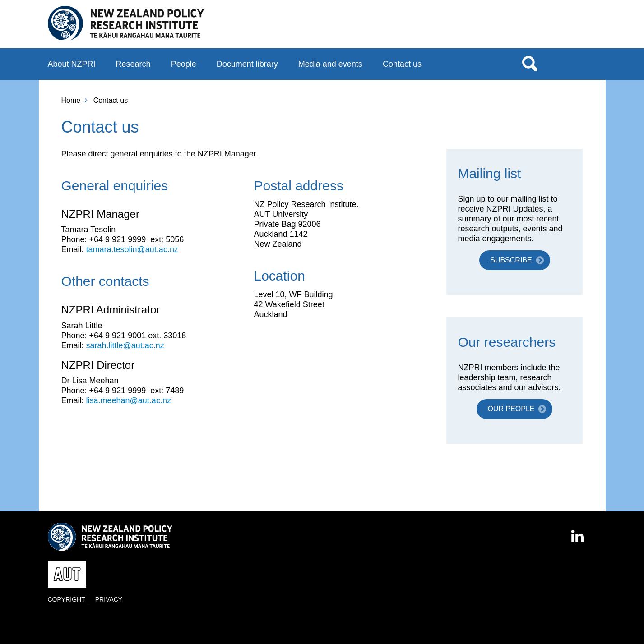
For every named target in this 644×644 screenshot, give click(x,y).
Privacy (109, 599)
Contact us (402, 64)
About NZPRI (72, 64)
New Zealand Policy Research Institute (126, 23)
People (184, 64)
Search (530, 63)
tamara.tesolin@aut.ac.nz (132, 249)
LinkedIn (578, 532)
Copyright (67, 599)
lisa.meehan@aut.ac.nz (129, 400)
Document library (247, 64)
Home (71, 100)
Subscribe (511, 260)
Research (133, 64)
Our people (511, 409)
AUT (578, 28)
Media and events (330, 64)
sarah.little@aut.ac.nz (125, 345)
